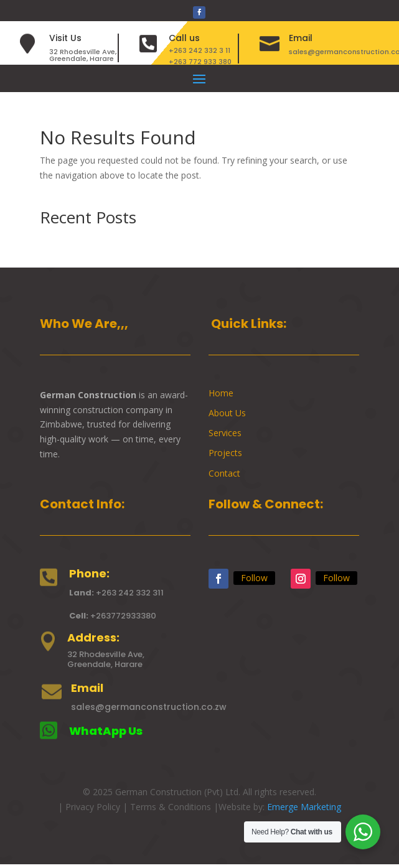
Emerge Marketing (304, 807)
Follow (254, 578)
